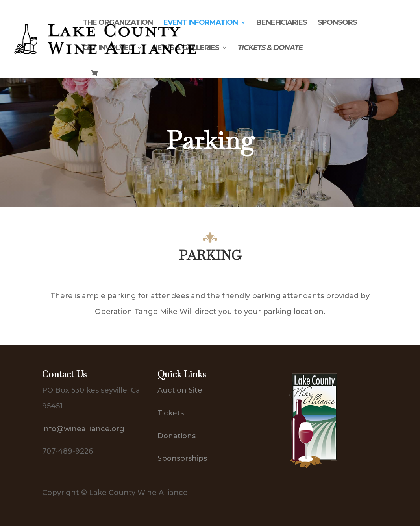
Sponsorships (182, 458)
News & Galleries (186, 48)
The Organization (118, 23)
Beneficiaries (282, 23)
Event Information (201, 23)
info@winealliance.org (83, 429)
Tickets (171, 413)
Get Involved (108, 48)
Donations (177, 436)
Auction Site (180, 390)
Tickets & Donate (270, 48)
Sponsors (337, 23)
